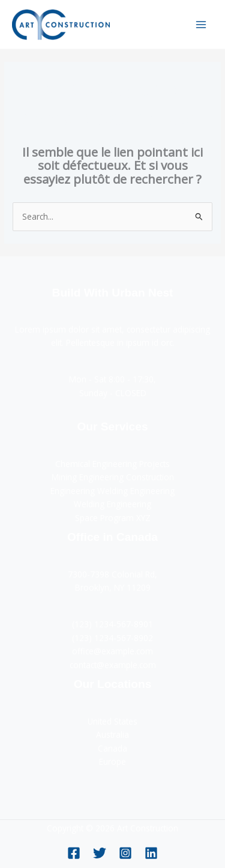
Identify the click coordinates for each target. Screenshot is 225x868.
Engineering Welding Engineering (112, 491)
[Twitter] (100, 853)
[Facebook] (74, 853)
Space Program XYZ (113, 518)
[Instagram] (125, 853)
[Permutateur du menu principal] (201, 24)
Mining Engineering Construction (113, 477)
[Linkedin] (151, 853)
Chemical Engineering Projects (112, 464)
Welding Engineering (112, 504)
